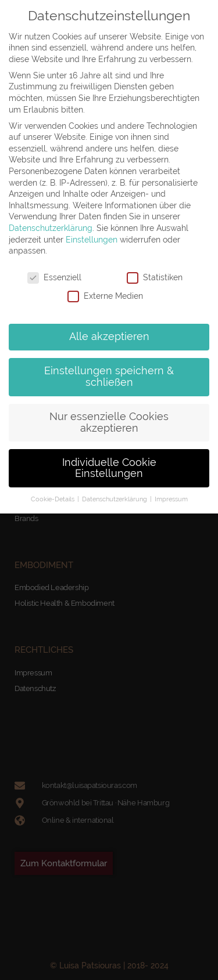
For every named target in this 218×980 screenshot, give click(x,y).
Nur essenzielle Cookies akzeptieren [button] (109, 422)
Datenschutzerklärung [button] (115, 499)
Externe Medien (105, 296)
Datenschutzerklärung (51, 228)
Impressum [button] (171, 499)
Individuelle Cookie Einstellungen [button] (109, 468)
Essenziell (54, 278)
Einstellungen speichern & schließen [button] (109, 377)
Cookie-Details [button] (53, 499)
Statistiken (155, 278)
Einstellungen (92, 240)
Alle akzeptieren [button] (109, 337)
